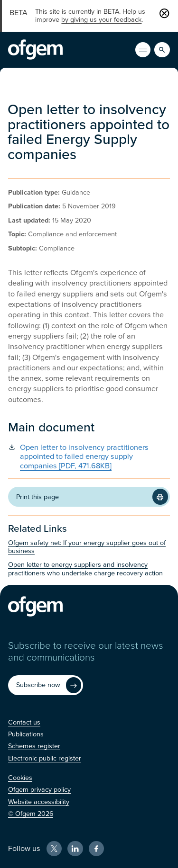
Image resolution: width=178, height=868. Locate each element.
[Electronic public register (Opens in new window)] (45, 758)
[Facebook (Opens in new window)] (96, 849)
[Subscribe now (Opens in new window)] (46, 685)
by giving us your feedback (101, 20)
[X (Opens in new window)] (54, 849)
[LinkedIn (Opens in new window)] (75, 849)
